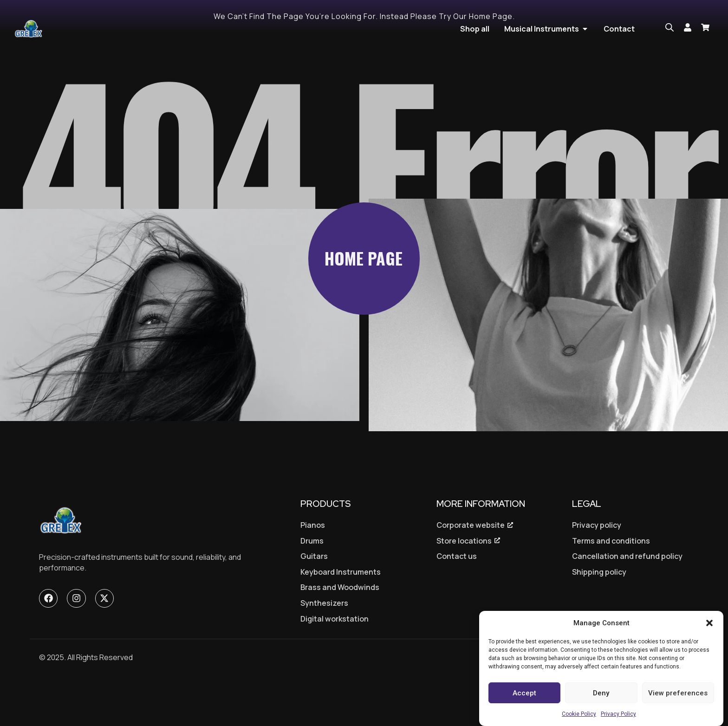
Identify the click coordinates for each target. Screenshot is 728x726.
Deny (601, 693)
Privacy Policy (618, 714)
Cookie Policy (579, 714)
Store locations (464, 586)
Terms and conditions (611, 586)
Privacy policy (597, 570)
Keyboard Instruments (341, 617)
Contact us (457, 602)
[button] (709, 623)
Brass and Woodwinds (340, 633)
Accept (524, 693)
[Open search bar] (669, 27)
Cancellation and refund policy (627, 602)
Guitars (314, 602)
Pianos (313, 570)
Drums (312, 586)
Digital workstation (335, 664)
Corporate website (471, 570)
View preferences (678, 693)
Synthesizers (324, 648)
